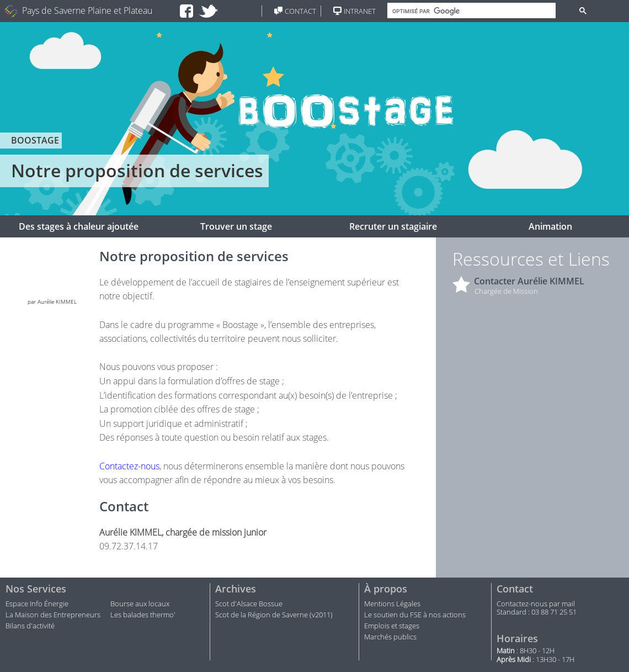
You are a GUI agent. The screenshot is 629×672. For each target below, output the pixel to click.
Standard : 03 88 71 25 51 (537, 612)
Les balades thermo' (143, 615)
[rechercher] (470, 11)
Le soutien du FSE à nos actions (415, 615)
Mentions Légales (392, 604)
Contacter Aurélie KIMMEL (529, 281)
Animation (550, 226)
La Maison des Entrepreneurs (53, 615)
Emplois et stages (392, 626)
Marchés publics (391, 637)
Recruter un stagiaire (393, 226)
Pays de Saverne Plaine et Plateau (87, 11)
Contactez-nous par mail (536, 604)
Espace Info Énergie (37, 604)
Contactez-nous (129, 466)
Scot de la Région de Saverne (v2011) (274, 615)
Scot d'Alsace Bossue (249, 604)
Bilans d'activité (30, 626)
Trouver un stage (236, 226)
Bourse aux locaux (140, 604)
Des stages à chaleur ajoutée (79, 226)
